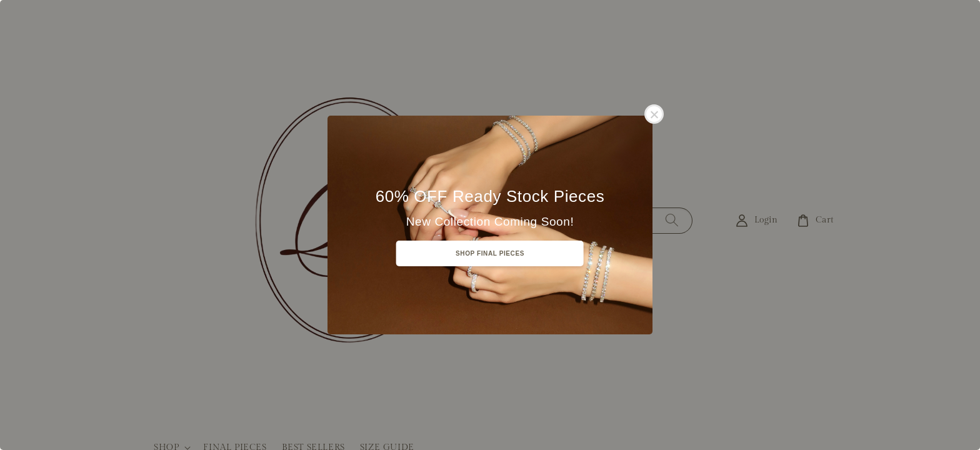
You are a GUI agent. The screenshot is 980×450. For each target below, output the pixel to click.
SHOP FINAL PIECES (490, 253)
